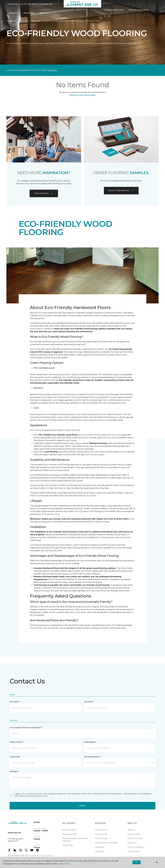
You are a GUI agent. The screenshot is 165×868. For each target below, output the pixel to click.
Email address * (90, 742)
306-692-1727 (47, 4)
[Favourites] (109, 16)
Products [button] (14, 13)
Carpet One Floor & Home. (25, 855)
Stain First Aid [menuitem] (101, 834)
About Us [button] (44, 13)
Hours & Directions (114, 10)
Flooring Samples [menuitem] (70, 834)
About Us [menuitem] (131, 830)
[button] (105, 16)
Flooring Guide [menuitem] (101, 838)
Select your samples (121, 191)
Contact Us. (52, 70)
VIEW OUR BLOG (44, 193)
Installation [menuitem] (100, 851)
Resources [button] (29, 13)
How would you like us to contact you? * (26, 728)
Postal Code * (15, 757)
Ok (137, 862)
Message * (14, 771)
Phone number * (16, 742)
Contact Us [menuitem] (132, 843)
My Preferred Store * (92, 757)
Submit (82, 806)
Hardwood (35, 21)
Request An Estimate (139, 10)
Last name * (89, 702)
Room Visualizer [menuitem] (69, 830)
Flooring (24, 21)
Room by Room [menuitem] (134, 834)
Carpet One (11, 21)
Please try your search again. (83, 95)
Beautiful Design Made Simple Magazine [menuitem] (75, 840)
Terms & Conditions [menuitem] (136, 847)
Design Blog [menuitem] (68, 845)
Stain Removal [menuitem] (101, 830)
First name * (15, 702)
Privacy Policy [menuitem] (133, 851)
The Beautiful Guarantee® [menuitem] (106, 843)
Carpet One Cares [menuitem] (135, 838)
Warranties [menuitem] (100, 847)
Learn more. (64, 864)
